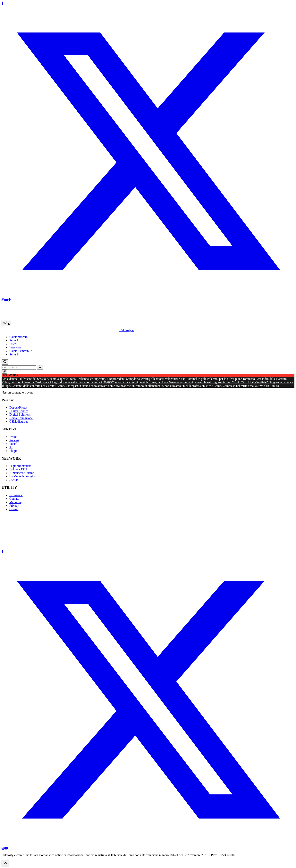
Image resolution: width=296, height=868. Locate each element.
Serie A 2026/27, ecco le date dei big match (121, 382)
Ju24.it (14, 480)
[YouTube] (6, 848)
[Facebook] (3, 3)
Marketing (16, 502)
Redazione (16, 495)
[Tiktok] (9, 300)
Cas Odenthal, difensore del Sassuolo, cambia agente (35, 379)
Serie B (14, 354)
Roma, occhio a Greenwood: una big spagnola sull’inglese (186, 382)
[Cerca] (5, 362)
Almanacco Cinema (22, 473)
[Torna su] (5, 863)
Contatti (14, 499)
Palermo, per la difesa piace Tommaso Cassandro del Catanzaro (247, 379)
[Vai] (40, 367)
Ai (11, 447)
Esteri (13, 344)
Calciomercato (18, 337)
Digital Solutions (20, 414)
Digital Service (19, 411)
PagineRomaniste (20, 466)
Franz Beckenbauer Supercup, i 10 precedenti (97, 379)
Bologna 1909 (18, 469)
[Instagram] (3, 300)
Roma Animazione (21, 418)
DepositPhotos (18, 407)
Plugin (13, 451)
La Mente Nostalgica (22, 476)
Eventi (13, 437)
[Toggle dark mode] (6, 323)
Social (13, 444)
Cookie (14, 509)
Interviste (15, 347)
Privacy (14, 506)
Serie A (14, 340)
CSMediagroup (19, 422)
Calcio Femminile (21, 351)
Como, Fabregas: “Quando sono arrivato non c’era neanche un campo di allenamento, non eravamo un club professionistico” (135, 386)
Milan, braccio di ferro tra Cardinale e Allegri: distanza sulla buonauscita (48, 382)
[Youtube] (6, 300)
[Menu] (4, 372)
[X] (148, 296)
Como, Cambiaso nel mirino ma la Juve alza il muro (246, 386)
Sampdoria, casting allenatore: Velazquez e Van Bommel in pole (167, 379)
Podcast (14, 440)
